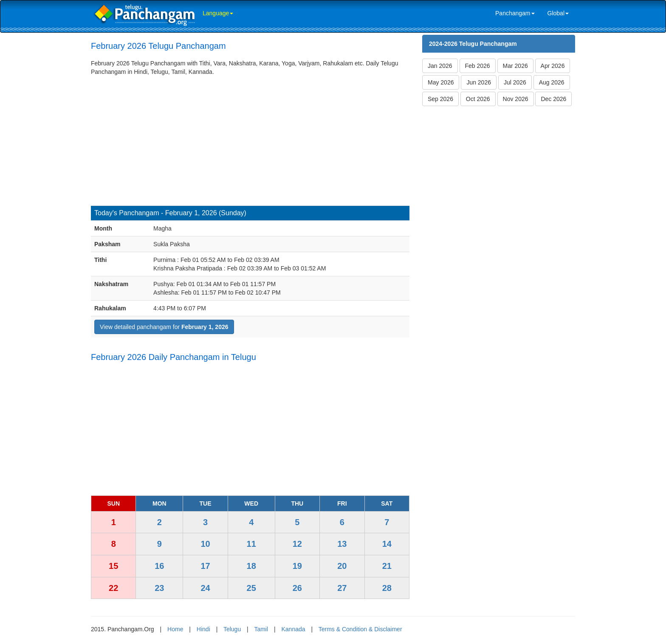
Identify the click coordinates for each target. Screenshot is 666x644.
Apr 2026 (553, 66)
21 (387, 566)
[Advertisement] (250, 140)
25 (251, 588)
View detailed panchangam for (164, 327)
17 (205, 566)
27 (342, 588)
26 (297, 588)
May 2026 (441, 82)
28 (387, 588)
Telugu (232, 629)
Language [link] (218, 13)
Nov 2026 (516, 99)
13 (342, 544)
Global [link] (558, 13)
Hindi (203, 629)
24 (205, 588)
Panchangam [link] (515, 13)
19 (297, 566)
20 (342, 566)
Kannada (293, 629)
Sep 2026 (440, 99)
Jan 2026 (440, 66)
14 (387, 544)
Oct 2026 (478, 99)
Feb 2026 (478, 66)
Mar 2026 (515, 66)
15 (113, 566)
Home (175, 629)
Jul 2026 (515, 82)
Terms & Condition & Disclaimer (360, 629)
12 (297, 544)
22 (113, 588)
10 (205, 544)
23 (159, 588)
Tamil (261, 629)
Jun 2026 (479, 82)
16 (159, 566)
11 (251, 544)
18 (251, 566)
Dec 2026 (553, 99)
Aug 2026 (552, 82)
